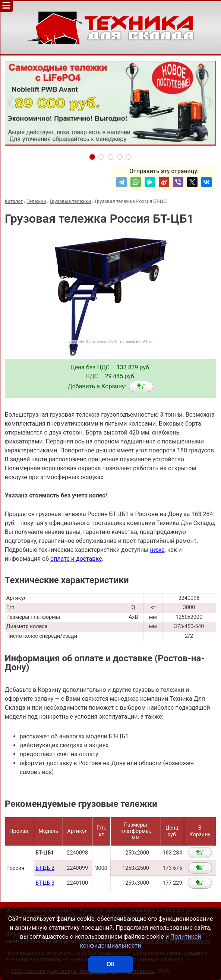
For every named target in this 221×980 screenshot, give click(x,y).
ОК (110, 964)
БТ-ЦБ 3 (45, 883)
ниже (157, 550)
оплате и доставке (76, 559)
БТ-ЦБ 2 (45, 868)
